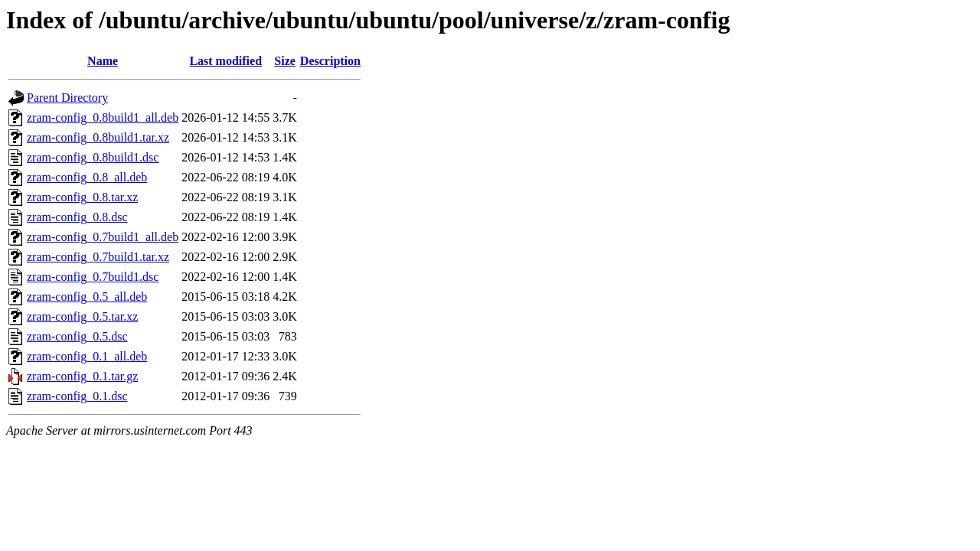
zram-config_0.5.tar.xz (82, 316)
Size (285, 61)
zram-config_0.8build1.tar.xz (98, 137)
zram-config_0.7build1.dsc (93, 277)
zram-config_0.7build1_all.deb (103, 237)
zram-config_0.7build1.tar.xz (98, 257)
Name (103, 61)
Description (330, 61)
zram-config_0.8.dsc (77, 217)
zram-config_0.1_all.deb (87, 356)
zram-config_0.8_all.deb (87, 177)
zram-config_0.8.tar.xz (82, 197)
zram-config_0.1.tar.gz (82, 376)
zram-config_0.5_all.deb (87, 297)
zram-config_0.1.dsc (77, 396)
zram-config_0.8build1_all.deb (103, 117)
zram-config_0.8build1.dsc (93, 157)
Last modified (225, 61)
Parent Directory (67, 98)
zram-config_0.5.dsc (77, 336)
